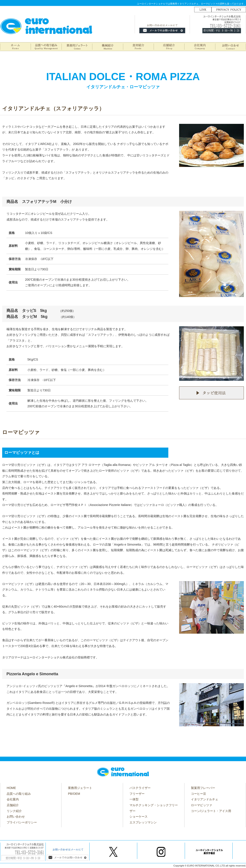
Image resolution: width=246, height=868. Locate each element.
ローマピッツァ (202, 805)
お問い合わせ (16, 817)
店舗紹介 (13, 805)
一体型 (134, 799)
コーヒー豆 (199, 794)
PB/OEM (74, 794)
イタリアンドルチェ (205, 799)
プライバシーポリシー (22, 822)
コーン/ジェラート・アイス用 (211, 811)
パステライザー (140, 788)
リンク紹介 (14, 811)
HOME (11, 788)
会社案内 (13, 799)
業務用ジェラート (80, 788)
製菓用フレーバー (203, 788)
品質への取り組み (19, 794)
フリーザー (137, 794)
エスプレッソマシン (143, 822)
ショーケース (139, 817)
